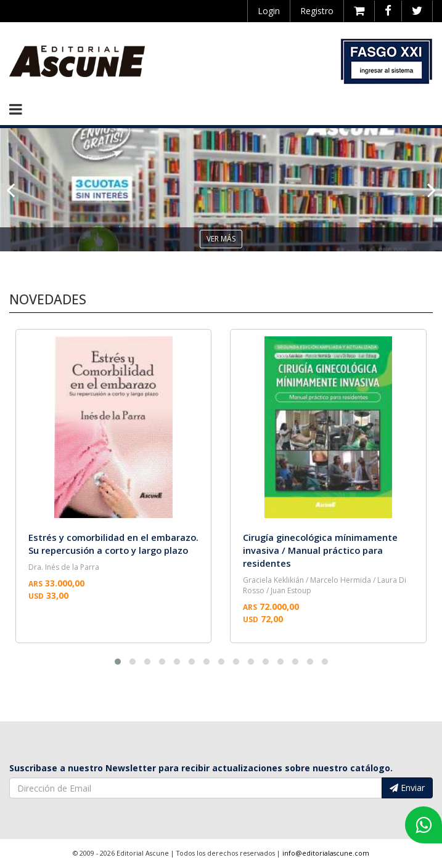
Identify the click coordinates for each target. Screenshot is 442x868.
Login (269, 11)
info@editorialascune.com (326, 853)
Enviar (407, 788)
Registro (317, 11)
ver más (221, 239)
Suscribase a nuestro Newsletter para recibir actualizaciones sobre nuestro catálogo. (201, 768)
